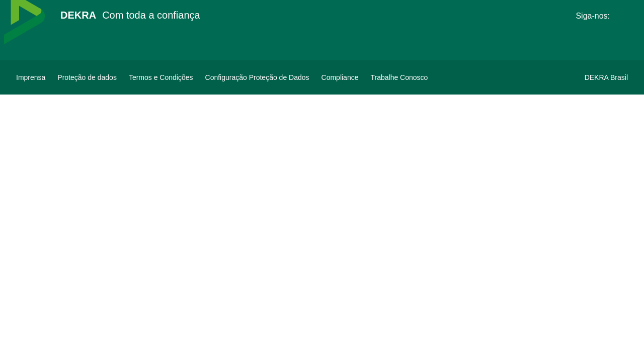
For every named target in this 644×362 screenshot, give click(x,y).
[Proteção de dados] (87, 77)
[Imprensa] (31, 77)
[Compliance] (340, 77)
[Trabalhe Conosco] (399, 77)
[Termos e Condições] (161, 77)
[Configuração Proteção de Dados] (257, 77)
